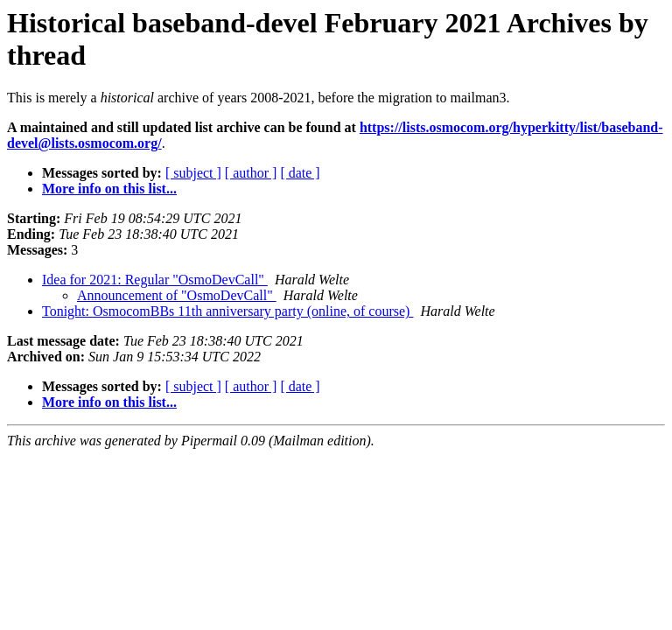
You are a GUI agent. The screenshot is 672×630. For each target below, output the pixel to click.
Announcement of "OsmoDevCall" (177, 295)
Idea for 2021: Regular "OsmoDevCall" (155, 280)
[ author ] (251, 173)
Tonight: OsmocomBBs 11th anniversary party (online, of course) (227, 311)
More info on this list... (109, 189)
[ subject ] (193, 173)
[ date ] (300, 173)
